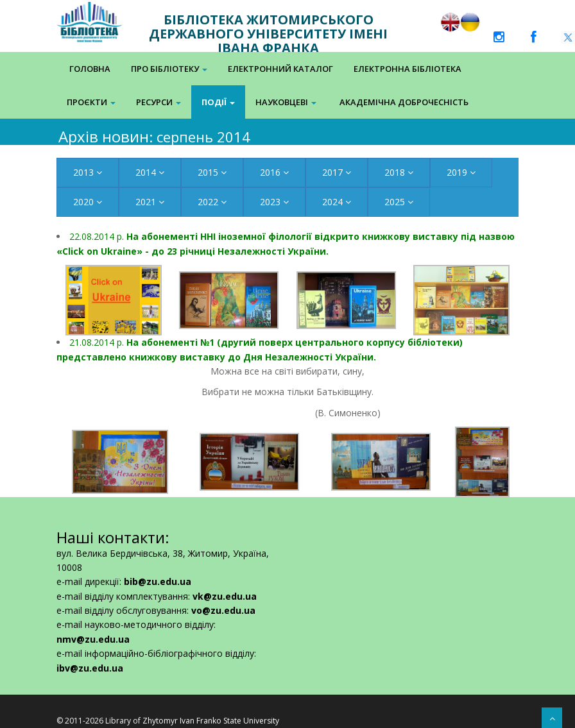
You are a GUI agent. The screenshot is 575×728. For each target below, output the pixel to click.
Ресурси (159, 102)
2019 (461, 172)
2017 (337, 172)
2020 (88, 202)
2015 (212, 172)
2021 (150, 202)
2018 (399, 172)
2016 (274, 172)
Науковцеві (286, 102)
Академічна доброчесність (404, 102)
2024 (337, 202)
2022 (212, 202)
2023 (274, 202)
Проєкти (91, 102)
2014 (150, 172)
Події (218, 102)
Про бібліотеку (169, 69)
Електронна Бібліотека (408, 69)
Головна (90, 69)
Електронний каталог (280, 69)
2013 (88, 172)
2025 (399, 202)
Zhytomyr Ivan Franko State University (211, 721)
